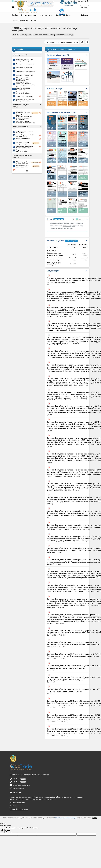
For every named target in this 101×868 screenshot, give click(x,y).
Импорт (15, 35)
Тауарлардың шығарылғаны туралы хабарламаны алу (25, 147)
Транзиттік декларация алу (24, 96)
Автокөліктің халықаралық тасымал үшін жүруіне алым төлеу (23, 113)
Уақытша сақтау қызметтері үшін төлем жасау (25, 150)
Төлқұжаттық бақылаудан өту (25, 71)
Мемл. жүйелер (46, 15)
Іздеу (85, 7)
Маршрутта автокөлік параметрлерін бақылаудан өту (26, 122)
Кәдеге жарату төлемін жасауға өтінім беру (23, 162)
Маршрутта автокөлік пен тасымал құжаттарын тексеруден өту (24, 118)
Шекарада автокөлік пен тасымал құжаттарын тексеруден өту (24, 79)
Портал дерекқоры (29, 15)
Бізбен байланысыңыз (19, 809)
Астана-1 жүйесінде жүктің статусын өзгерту (25, 135)
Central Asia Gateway (64, 15)
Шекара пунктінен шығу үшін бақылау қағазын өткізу (25, 100)
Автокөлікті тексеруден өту (25, 75)
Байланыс (85, 15)
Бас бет (15, 15)
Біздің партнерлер (17, 802)
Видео (34, 20)
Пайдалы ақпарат (21, 20)
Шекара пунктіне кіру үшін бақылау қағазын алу (25, 60)
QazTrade (14, 806)
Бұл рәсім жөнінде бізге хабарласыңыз (62, 42)
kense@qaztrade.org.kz (21, 785)
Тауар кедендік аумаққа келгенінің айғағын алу (23, 92)
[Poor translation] (8, 831)
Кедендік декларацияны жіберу (23, 139)
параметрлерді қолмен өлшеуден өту (23, 89)
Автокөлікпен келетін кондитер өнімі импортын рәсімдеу (53, 35)
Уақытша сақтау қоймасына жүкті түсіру (25, 132)
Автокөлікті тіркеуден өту (24, 68)
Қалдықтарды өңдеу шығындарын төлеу (23, 166)
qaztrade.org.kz (18, 788)
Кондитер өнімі (26, 35)
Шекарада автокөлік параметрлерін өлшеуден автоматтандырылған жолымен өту (26, 84)
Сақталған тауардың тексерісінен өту (23, 143)
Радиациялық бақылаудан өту (25, 64)
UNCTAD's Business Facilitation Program (66, 818)
